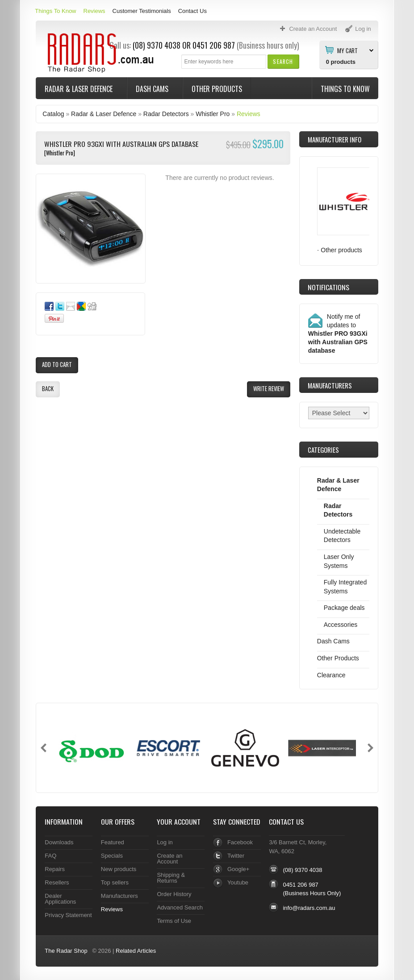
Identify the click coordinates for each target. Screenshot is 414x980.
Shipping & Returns (171, 878)
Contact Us (192, 11)
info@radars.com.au (309, 908)
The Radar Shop (66, 951)
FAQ (50, 856)
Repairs (55, 869)
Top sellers (115, 882)
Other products (341, 250)
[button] (283, 61)
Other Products (217, 89)
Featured (113, 842)
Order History (174, 894)
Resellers (57, 882)
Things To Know (55, 11)
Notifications (328, 287)
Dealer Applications (60, 899)
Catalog (53, 114)
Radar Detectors (166, 114)
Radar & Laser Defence (79, 89)
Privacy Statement (68, 915)
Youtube (238, 882)
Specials (112, 856)
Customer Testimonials (142, 11)
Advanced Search (180, 907)
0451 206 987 (214, 45)
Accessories (341, 625)
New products (119, 869)
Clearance (331, 675)
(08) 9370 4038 (302, 870)
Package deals (344, 608)
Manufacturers (119, 896)
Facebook (240, 842)
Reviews (94, 11)
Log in (165, 842)
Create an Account (169, 859)
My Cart (347, 50)
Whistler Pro (213, 114)
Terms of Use (174, 921)
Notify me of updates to (338, 334)
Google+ (238, 869)
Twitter (236, 856)
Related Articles (136, 951)
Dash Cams (153, 89)
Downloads (59, 842)
